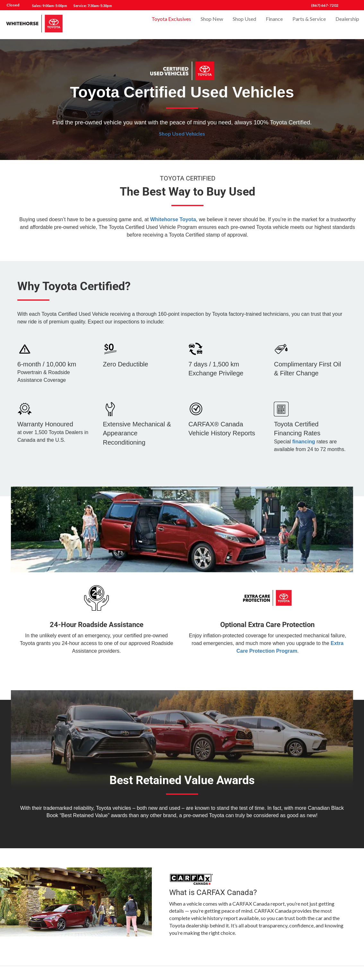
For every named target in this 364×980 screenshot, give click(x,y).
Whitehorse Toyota (173, 219)
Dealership (347, 25)
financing (303, 442)
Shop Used (244, 25)
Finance (274, 25)
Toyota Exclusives (171, 25)
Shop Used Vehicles (182, 134)
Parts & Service (309, 25)
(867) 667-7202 (325, 5)
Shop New (212, 25)
